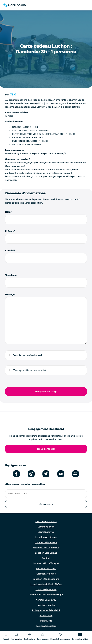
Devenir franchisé (80, 639)
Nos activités (17, 639)
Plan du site (46, 621)
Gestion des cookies (46, 626)
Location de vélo (46, 532)
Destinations (29, 639)
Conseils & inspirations (60, 639)
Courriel (10, 251)
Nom (8, 212)
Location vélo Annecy (46, 542)
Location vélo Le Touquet (46, 563)
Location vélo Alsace (46, 537)
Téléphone (11, 275)
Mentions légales (46, 605)
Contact (46, 558)
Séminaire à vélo (46, 527)
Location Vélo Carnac (46, 553)
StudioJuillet (46, 616)
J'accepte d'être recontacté (29, 370)
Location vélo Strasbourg (46, 579)
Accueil (6, 639)
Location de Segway (46, 589)
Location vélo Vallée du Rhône (46, 584)
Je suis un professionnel (27, 355)
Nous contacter (46, 449)
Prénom (10, 231)
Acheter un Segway (46, 600)
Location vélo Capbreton (46, 548)
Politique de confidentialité (46, 610)
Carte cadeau (43, 639)
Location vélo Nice (46, 574)
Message (10, 294)
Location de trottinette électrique (46, 595)
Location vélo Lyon (46, 569)
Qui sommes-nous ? (46, 521)
